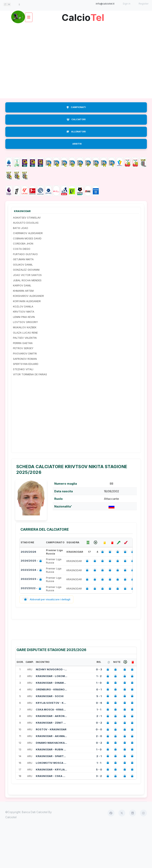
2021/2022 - (32, 589)
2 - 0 (99, 736)
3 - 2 (99, 776)
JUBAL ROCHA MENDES (27, 280)
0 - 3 (99, 669)
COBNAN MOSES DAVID (27, 238)
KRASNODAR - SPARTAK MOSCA (52, 756)
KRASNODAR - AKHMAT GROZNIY (52, 736)
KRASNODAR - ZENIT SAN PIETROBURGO (52, 723)
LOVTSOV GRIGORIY (25, 322)
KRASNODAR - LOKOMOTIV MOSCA (52, 676)
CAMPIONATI (76, 107)
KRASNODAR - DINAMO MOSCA (52, 683)
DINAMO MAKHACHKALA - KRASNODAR (52, 743)
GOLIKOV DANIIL (23, 265)
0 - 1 (99, 689)
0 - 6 (99, 703)
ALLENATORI (76, 132)
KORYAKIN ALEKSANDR (27, 301)
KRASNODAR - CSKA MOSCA (52, 776)
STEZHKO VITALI (23, 369)
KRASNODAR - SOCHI (50, 696)
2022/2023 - (32, 579)
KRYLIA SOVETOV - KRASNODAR (52, 703)
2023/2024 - (32, 570)
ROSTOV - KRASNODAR (51, 729)
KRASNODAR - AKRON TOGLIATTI (52, 716)
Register (144, 4)
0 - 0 (99, 729)
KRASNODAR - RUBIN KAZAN (52, 749)
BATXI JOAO (21, 228)
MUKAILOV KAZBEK (25, 327)
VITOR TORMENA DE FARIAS (30, 374)
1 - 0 (99, 683)
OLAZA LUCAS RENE (25, 333)
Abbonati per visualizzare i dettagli (47, 599)
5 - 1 (99, 696)
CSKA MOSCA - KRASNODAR (52, 709)
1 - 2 (99, 676)
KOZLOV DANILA (23, 306)
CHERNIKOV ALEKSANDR (28, 233)
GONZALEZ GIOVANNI (26, 270)
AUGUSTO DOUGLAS (26, 223)
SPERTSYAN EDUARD (26, 364)
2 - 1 (99, 716)
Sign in (127, 4)
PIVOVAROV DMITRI (25, 353)
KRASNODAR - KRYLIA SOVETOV (52, 769)
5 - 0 (99, 769)
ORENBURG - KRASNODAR (52, 689)
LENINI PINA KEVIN (24, 317)
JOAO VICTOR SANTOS (27, 275)
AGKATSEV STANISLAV (27, 218)
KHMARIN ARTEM (23, 291)
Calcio (83, 16)
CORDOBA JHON (23, 244)
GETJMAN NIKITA (23, 259)
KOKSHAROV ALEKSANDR (28, 296)
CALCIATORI (76, 119)
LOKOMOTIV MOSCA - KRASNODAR (52, 763)
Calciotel (11, 817)
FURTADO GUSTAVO (25, 254)
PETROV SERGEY (23, 348)
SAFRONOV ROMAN (25, 359)
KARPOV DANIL (22, 285)
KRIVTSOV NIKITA (24, 312)
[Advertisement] (76, 60)
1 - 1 (99, 709)
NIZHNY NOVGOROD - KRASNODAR (52, 669)
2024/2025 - (32, 561)
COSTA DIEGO (22, 249)
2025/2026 (28, 552)
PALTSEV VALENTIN (25, 338)
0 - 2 (99, 723)
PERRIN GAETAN (23, 343)
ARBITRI (77, 144)
